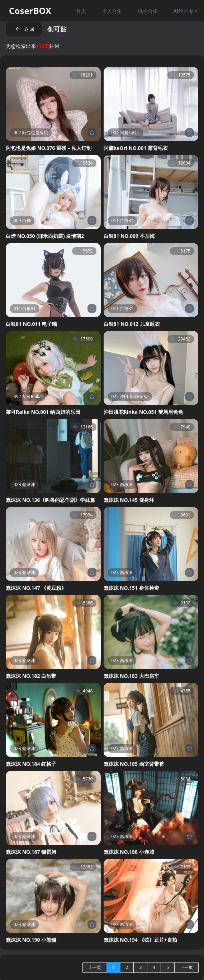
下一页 (186, 967)
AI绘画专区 (186, 11)
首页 (81, 11)
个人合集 (112, 11)
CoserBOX (30, 11)
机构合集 (148, 11)
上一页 (95, 967)
